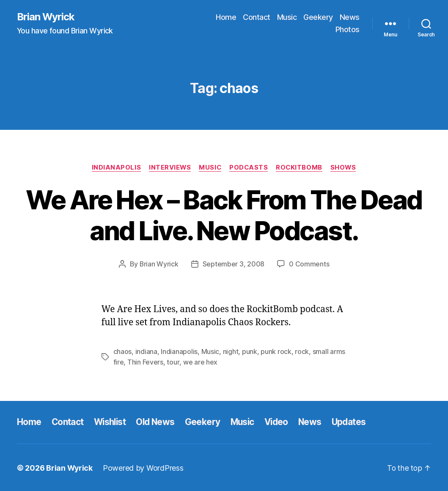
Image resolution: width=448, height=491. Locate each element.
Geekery (318, 17)
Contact (257, 17)
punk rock (276, 351)
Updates (356, 421)
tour (173, 362)
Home (226, 17)
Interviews (169, 167)
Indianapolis (114, 167)
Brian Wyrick (46, 17)
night (231, 351)
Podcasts (249, 167)
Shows (346, 167)
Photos (348, 30)
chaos (123, 351)
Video (282, 421)
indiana (146, 351)
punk (250, 351)
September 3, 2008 (234, 264)
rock (302, 351)
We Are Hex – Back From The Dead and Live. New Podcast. (224, 215)
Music (287, 17)
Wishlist (111, 421)
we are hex (200, 362)
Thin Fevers (145, 362)
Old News (158, 421)
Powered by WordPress (144, 467)
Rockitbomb (301, 167)
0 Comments (309, 264)
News (350, 17)
